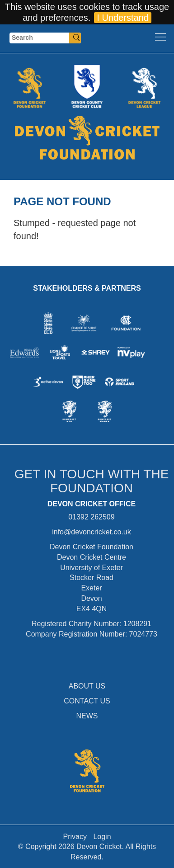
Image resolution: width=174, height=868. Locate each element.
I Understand (123, 18)
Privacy (75, 837)
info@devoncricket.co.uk (92, 532)
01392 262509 (91, 517)
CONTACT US (87, 701)
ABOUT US (87, 686)
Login (102, 837)
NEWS (87, 716)
